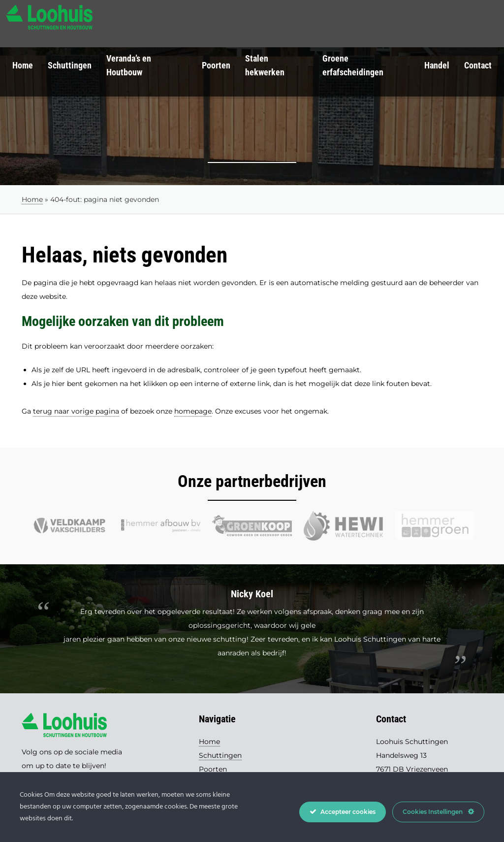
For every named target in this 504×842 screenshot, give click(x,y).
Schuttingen (70, 65)
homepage (193, 411)
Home (23, 65)
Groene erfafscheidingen (353, 65)
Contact (478, 65)
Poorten (216, 65)
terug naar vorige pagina (76, 411)
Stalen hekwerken (265, 65)
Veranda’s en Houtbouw (129, 65)
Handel (437, 65)
